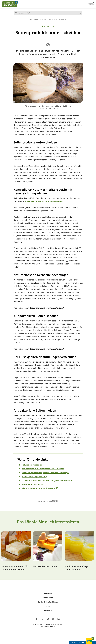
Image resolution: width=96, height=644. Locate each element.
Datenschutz (48, 598)
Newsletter (48, 611)
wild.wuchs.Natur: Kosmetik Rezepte (38, 488)
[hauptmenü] (90, 4)
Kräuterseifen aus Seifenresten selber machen (43, 469)
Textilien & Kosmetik (40, 19)
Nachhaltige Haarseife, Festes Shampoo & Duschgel (45, 473)
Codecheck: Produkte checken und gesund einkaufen (46, 481)
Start (30, 19)
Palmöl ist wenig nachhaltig (35, 477)
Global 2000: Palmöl (31, 485)
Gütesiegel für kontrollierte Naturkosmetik (44, 202)
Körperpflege (48, 26)
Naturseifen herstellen (32, 465)
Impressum (48, 594)
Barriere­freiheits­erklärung (48, 602)
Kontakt (48, 606)
